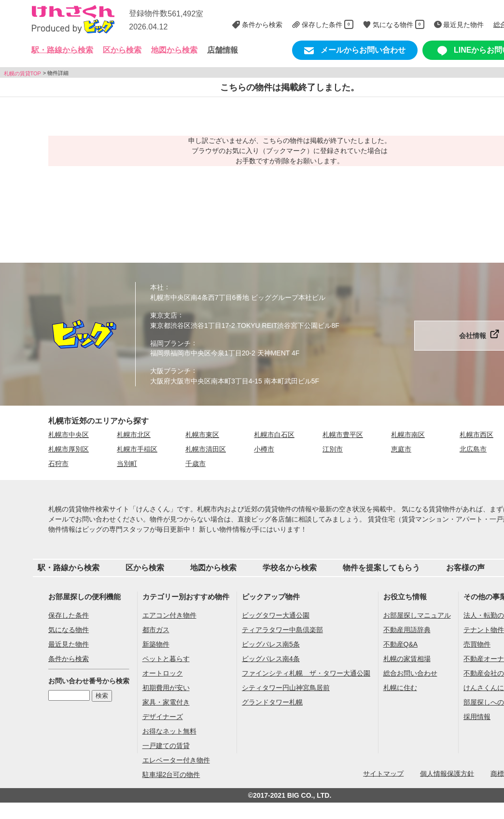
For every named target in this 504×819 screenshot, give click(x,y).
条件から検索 (69, 659)
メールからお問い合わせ (355, 51)
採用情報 (477, 717)
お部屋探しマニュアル (417, 615)
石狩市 (58, 464)
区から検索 (145, 568)
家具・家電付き (166, 702)
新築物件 (156, 644)
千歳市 (196, 464)
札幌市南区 (408, 435)
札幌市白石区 (274, 435)
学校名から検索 (290, 568)
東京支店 (164, 315)
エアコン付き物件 (169, 615)
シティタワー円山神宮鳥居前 (286, 688)
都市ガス (156, 630)
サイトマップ (383, 773)
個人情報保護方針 (447, 773)
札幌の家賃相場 (407, 659)
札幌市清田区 (206, 449)
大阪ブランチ (170, 371)
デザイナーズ (163, 717)
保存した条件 (69, 615)
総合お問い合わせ (410, 673)
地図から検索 (174, 50)
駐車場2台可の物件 (171, 775)
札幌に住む (400, 688)
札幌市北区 (134, 435)
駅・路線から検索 (69, 568)
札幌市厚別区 (69, 449)
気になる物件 (69, 630)
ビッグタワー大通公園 (276, 615)
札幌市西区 (476, 435)
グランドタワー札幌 (272, 702)
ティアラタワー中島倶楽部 (282, 630)
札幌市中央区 (69, 435)
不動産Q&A (401, 644)
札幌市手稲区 (137, 449)
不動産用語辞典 (407, 630)
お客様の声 (465, 568)
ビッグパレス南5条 (271, 644)
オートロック (163, 673)
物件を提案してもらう (381, 568)
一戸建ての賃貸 (166, 746)
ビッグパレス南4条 (271, 659)
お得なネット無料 (169, 731)
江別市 (333, 449)
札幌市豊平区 (343, 435)
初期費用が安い (166, 688)
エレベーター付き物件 (176, 760)
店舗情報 (223, 50)
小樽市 (264, 449)
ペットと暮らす (166, 659)
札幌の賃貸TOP (22, 73)
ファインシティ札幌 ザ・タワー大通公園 (306, 673)
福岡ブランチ (170, 343)
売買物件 (477, 644)
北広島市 (473, 449)
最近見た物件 (69, 644)
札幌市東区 (202, 435)
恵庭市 (401, 449)
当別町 (127, 464)
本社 (157, 287)
